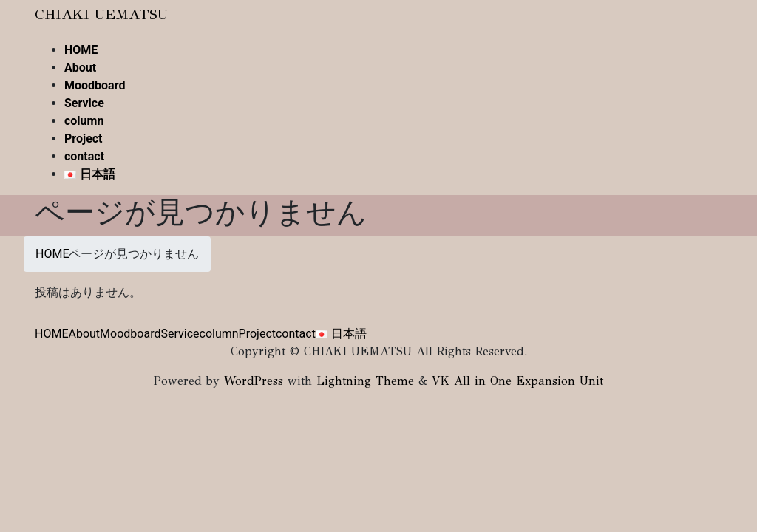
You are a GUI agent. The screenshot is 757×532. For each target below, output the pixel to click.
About (84, 334)
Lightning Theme (365, 381)
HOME (51, 334)
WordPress (254, 381)
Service (180, 334)
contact (296, 334)
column (219, 334)
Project (257, 334)
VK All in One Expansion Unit (517, 381)
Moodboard (130, 334)
